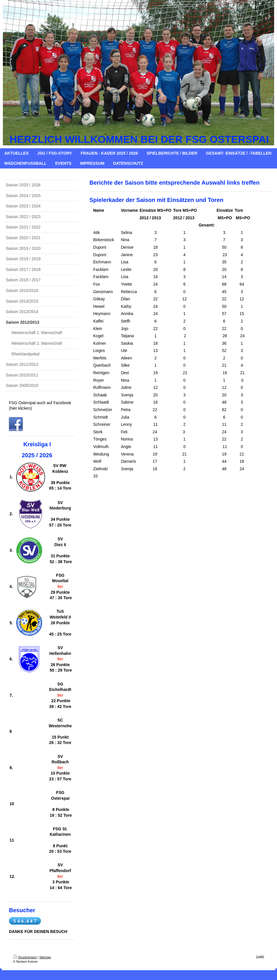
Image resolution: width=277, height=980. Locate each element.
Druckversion (25, 957)
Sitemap (45, 957)
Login (260, 956)
